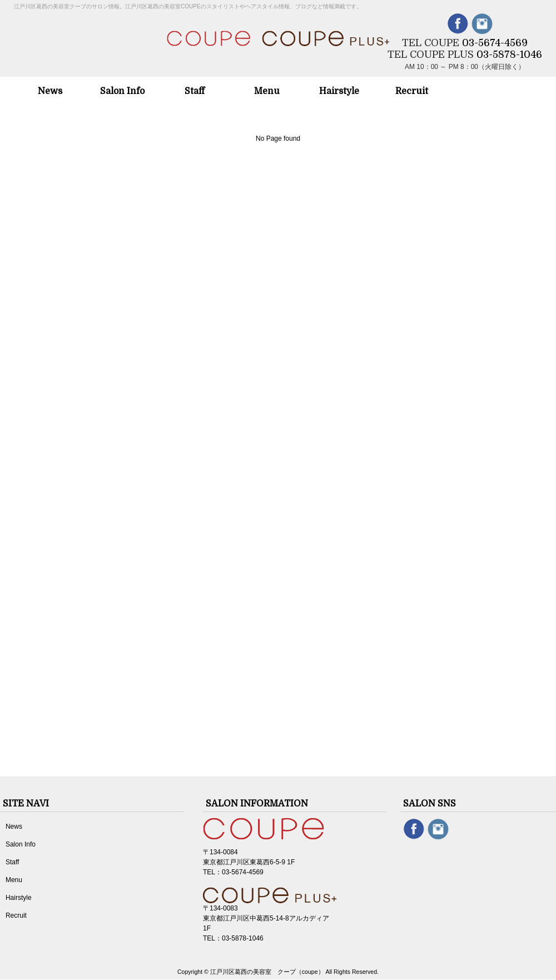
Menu (14, 880)
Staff (12, 862)
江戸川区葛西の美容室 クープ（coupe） (267, 972)
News (14, 826)
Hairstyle (19, 898)
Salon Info (21, 844)
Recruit (16, 915)
